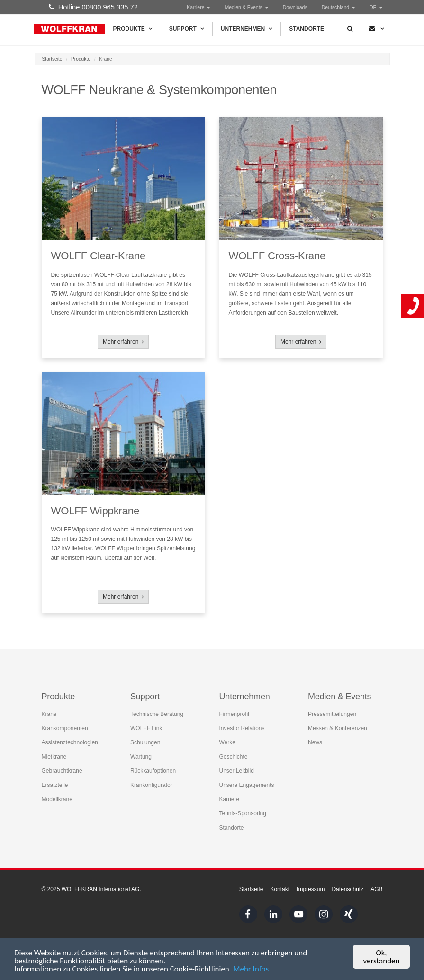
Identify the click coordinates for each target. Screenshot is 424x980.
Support (187, 29)
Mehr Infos (251, 969)
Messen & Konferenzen (338, 728)
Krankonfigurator (151, 785)
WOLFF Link (146, 728)
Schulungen (145, 742)
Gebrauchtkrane (62, 771)
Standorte (307, 29)
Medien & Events (246, 7)
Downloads (295, 7)
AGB (376, 889)
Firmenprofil (234, 714)
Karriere (198, 7)
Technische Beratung (157, 714)
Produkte (133, 29)
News (315, 742)
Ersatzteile (55, 785)
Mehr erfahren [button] (123, 342)
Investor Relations (242, 728)
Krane (49, 714)
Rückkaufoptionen (153, 771)
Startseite (52, 59)
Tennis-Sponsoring (243, 813)
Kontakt (280, 889)
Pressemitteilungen (332, 714)
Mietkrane (54, 757)
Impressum (311, 889)
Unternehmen (247, 29)
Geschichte (234, 757)
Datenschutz (347, 889)
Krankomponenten (65, 728)
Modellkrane (57, 799)
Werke (227, 742)
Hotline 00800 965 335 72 (93, 7)
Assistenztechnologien (70, 742)
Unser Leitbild (237, 771)
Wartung (141, 757)
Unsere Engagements (247, 785)
